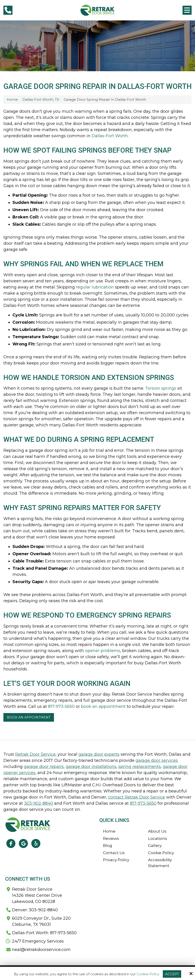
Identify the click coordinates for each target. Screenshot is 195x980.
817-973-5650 (61, 706)
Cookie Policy (148, 974)
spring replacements (140, 767)
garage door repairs (44, 767)
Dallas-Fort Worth (110, 136)
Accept (172, 974)
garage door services (157, 760)
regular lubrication (95, 287)
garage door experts (99, 754)
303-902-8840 (39, 803)
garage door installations (91, 767)
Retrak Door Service (35, 754)
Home (12, 99)
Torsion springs (161, 388)
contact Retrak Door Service (137, 797)
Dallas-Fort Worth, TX (41, 99)
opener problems (103, 651)
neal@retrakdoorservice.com (41, 950)
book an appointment (103, 706)
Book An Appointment (29, 717)
